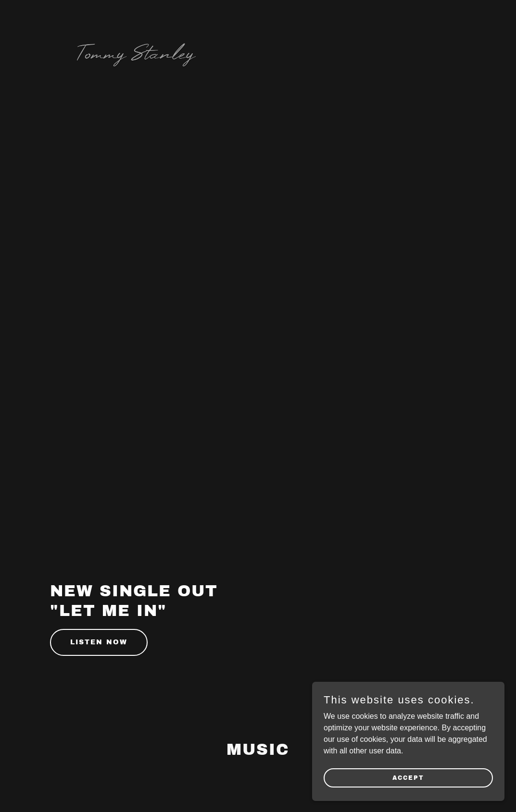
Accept (408, 777)
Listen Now (99, 642)
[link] (135, 12)
